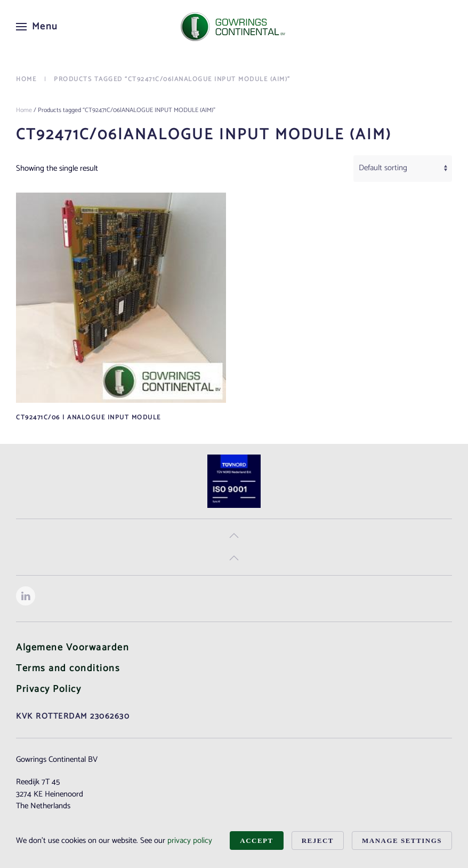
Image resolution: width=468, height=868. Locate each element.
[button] (37, 27)
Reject (318, 841)
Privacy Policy (49, 689)
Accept (256, 841)
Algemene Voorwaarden (72, 648)
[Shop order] (403, 169)
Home (24, 110)
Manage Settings (402, 841)
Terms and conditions (68, 668)
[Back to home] (234, 27)
